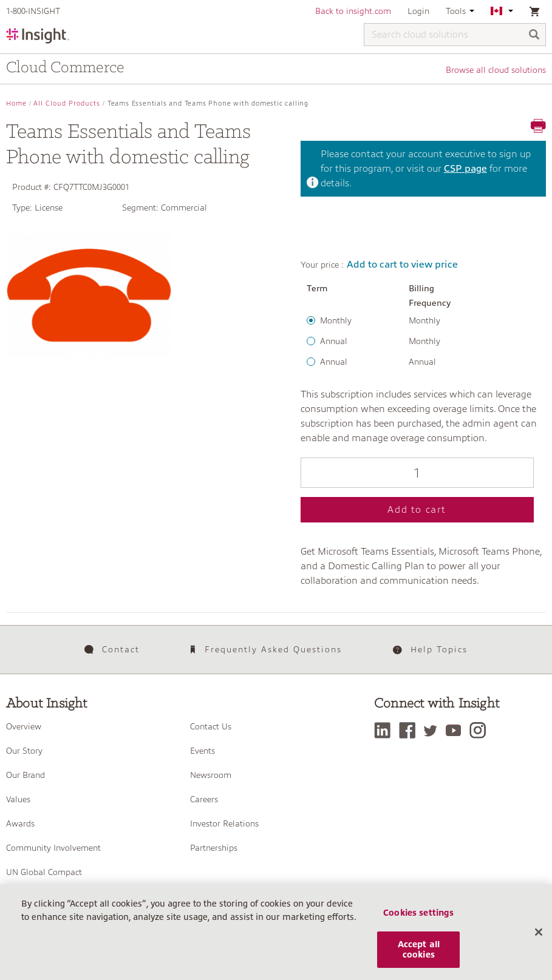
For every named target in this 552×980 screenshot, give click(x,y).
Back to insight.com (353, 11)
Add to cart (417, 510)
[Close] (539, 938)
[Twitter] (434, 730)
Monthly (336, 320)
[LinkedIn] (385, 730)
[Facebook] (410, 730)
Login (418, 11)
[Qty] (417, 473)
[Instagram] (481, 730)
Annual (334, 341)
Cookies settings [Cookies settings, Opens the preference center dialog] (418, 919)
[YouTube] (456, 730)
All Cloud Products (67, 103)
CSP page (465, 169)
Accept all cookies (419, 955)
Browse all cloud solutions (496, 70)
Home (16, 103)
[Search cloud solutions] (455, 35)
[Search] (534, 35)
